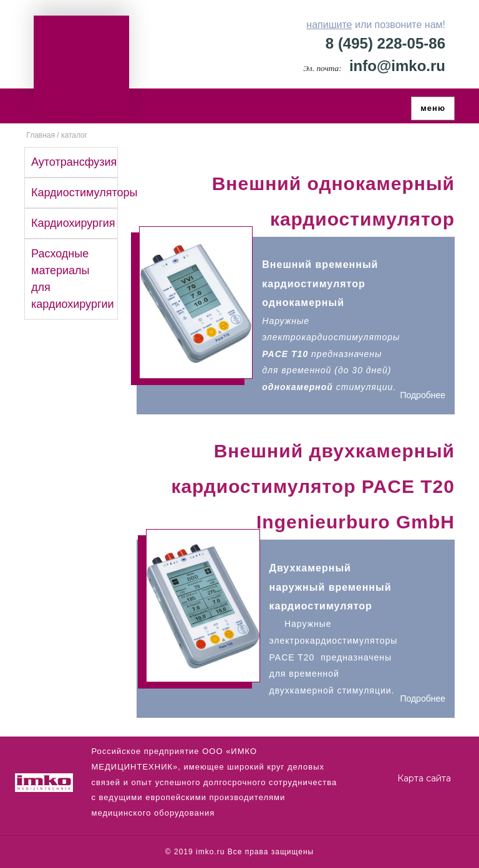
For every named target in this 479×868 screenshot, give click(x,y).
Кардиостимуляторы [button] (84, 193)
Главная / (42, 135)
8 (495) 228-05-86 (385, 43)
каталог (75, 135)
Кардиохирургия (73, 223)
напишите (329, 25)
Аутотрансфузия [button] (74, 162)
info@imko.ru (397, 66)
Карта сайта (424, 778)
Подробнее (423, 395)
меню (433, 108)
